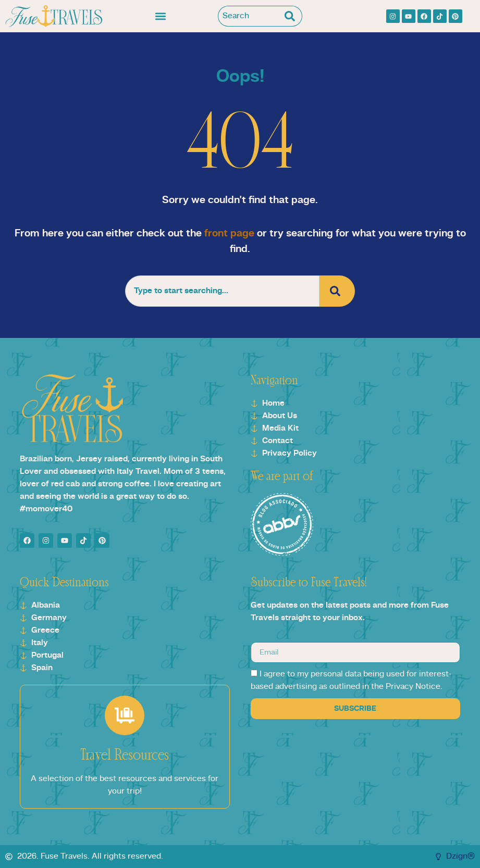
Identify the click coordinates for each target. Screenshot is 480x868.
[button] (161, 16)
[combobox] (250, 16)
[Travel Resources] (125, 715)
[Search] (292, 16)
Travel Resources (125, 756)
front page (229, 234)
